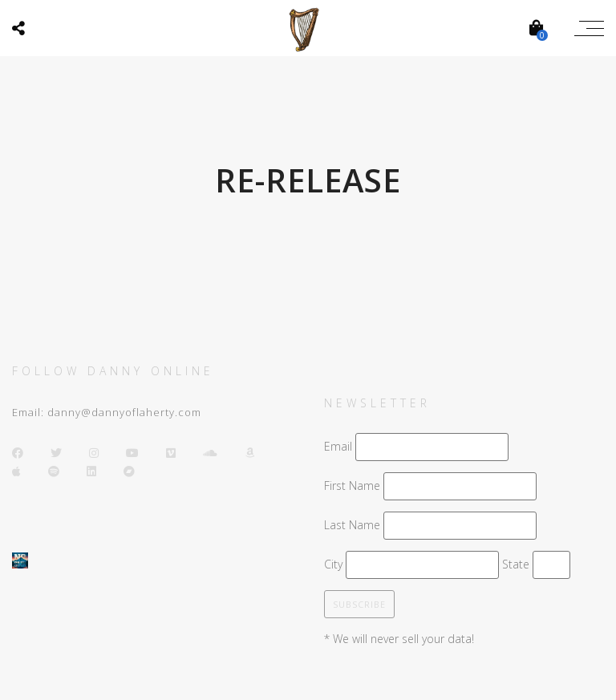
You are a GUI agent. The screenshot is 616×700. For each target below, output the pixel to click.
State (516, 564)
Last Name (352, 525)
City (333, 564)
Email (338, 446)
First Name (352, 486)
